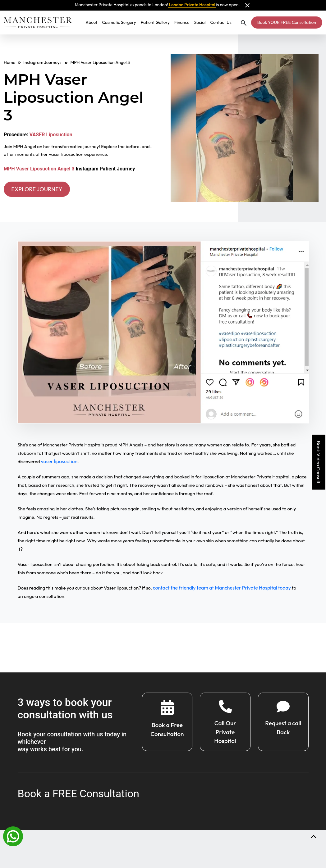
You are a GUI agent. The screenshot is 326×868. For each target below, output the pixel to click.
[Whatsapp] (13, 836)
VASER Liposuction (51, 135)
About (91, 22)
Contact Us (221, 22)
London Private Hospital (192, 5)
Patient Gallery (155, 22)
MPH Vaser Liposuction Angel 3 (39, 169)
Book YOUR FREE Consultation (287, 22)
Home (9, 62)
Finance (182, 22)
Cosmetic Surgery (119, 22)
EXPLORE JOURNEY (41, 190)
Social (200, 22)
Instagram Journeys (46, 62)
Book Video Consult (319, 462)
